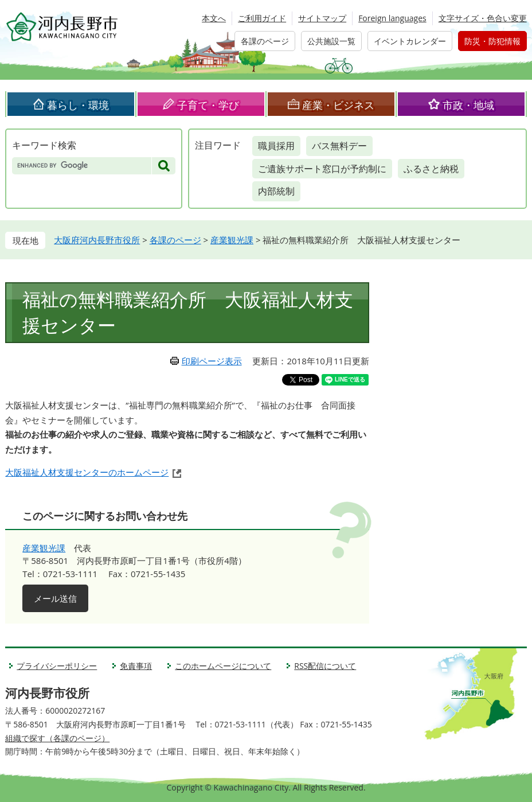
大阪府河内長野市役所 (97, 240)
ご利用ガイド (262, 18)
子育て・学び (208, 105)
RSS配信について (325, 666)
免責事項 (136, 666)
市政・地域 (468, 105)
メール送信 (55, 598)
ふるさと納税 (431, 169)
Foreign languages (392, 18)
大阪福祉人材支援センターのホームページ (87, 472)
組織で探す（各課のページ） (57, 738)
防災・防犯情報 (492, 41)
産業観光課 (232, 240)
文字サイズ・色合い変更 (483, 18)
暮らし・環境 (78, 105)
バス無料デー (339, 146)
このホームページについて (223, 666)
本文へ (214, 18)
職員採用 (276, 146)
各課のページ (265, 41)
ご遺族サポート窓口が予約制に (322, 169)
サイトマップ (322, 18)
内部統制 (276, 191)
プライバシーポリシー (57, 666)
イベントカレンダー (410, 41)
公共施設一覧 (331, 41)
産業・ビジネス (338, 105)
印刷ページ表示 (212, 361)
